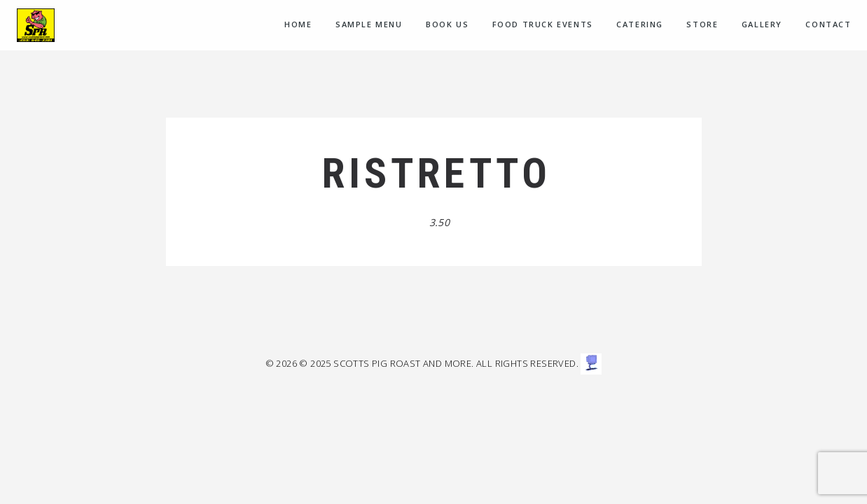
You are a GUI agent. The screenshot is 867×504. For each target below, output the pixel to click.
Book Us (447, 24)
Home (298, 24)
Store (702, 24)
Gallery (762, 24)
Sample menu (369, 24)
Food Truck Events (543, 24)
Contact (828, 24)
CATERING (640, 24)
